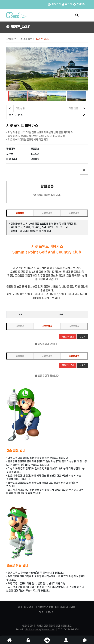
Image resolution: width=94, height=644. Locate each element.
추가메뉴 (80, 4)
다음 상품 (78, 108)
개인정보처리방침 (44, 607)
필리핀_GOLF (43, 39)
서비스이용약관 (25, 607)
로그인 (67, 4)
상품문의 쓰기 (68, 365)
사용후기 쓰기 (68, 337)
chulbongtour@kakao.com (40, 630)
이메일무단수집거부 (65, 607)
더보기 (82, 337)
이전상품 (16, 108)
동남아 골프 (26, 39)
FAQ (41, 612)
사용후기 (47, 213)
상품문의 (74, 213)
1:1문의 (50, 612)
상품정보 (20, 213)
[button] (9, 69)
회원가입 (54, 4)
